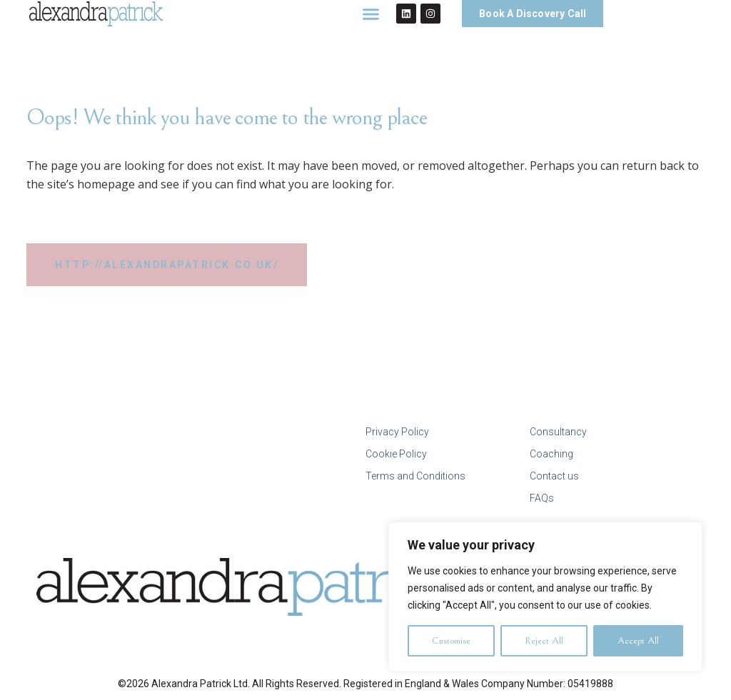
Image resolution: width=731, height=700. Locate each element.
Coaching (551, 454)
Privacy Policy (397, 432)
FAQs (542, 498)
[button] (371, 14)
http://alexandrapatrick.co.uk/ (167, 265)
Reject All (544, 641)
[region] (545, 597)
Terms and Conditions (415, 476)
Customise (451, 641)
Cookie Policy (396, 454)
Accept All (638, 641)
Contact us (554, 476)
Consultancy (558, 432)
